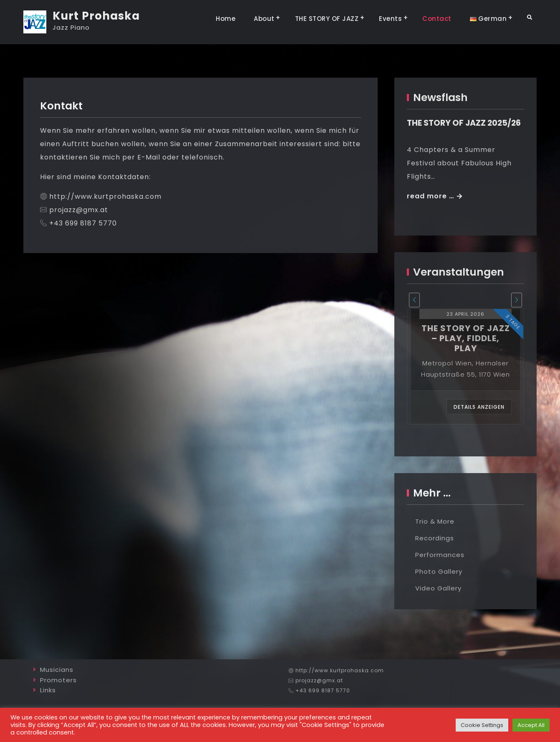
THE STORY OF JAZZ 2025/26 (464, 123)
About (264, 19)
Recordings (435, 538)
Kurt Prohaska (96, 16)
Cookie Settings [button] (482, 725)
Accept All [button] (531, 725)
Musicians (57, 670)
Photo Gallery (439, 571)
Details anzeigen (479, 407)
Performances (440, 555)
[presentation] (414, 300)
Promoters (58, 680)
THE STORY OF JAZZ (327, 19)
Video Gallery (438, 588)
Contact (437, 19)
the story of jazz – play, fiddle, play (466, 338)
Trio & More (435, 521)
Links (48, 690)
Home (226, 19)
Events (390, 19)
